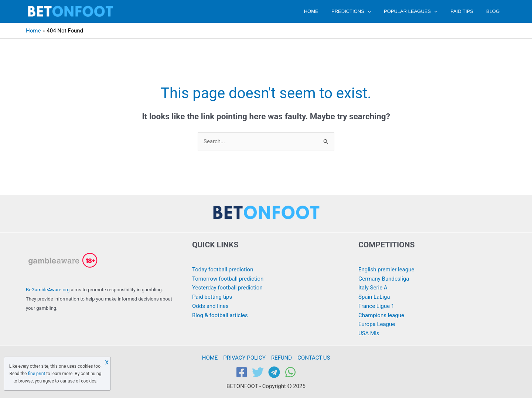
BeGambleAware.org (48, 290)
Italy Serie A (373, 288)
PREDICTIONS (363, 11)
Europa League (377, 324)
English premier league (386, 270)
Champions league (381, 315)
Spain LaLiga (374, 297)
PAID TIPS (467, 11)
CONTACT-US (314, 358)
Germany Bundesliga (384, 279)
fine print (36, 374)
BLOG (495, 11)
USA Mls (369, 333)
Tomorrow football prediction (228, 279)
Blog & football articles (220, 315)
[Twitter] (258, 372)
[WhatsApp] (290, 372)
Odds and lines (210, 306)
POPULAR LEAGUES (419, 11)
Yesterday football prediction (227, 288)
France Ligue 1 (376, 306)
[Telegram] (274, 372)
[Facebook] (242, 372)
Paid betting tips (212, 297)
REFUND (282, 358)
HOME (327, 11)
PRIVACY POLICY (244, 358)
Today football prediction (223, 270)
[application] (379, 11)
